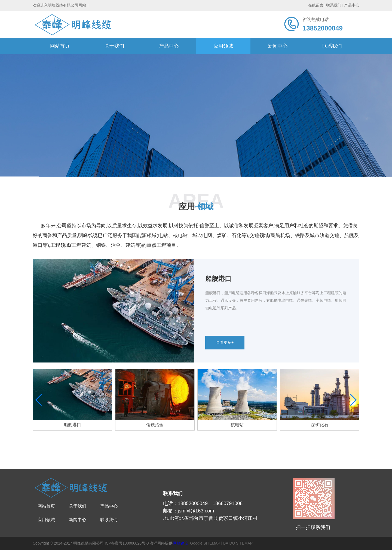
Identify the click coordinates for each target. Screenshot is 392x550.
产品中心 (169, 46)
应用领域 (223, 46)
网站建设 (180, 543)
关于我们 (114, 46)
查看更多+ (225, 342)
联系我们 (332, 46)
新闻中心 (278, 46)
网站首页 (60, 46)
